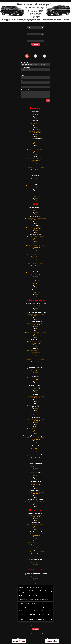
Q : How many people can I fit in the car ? (30, 596)
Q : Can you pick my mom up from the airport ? (31, 611)
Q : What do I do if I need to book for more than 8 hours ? (34, 600)
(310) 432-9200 (35, 178)
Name (23, 75)
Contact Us (35, 629)
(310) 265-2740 (35, 220)
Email (23, 80)
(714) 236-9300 (35, 526)
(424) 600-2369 (35, 238)
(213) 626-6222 (35, 457)
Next (48, 101)
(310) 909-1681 (35, 229)
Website (36, 116)
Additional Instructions (27, 90)
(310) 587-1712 (35, 274)
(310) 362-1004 (35, 576)
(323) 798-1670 (35, 476)
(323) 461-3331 (35, 485)
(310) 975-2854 (35, 293)
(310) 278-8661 (36, 407)
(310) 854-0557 (35, 325)
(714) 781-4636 (35, 553)
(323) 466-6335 (35, 494)
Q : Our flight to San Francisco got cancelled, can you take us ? (34, 615)
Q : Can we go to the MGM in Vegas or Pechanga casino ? (34, 607)
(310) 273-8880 (35, 380)
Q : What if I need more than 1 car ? (28, 603)
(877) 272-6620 (35, 256)
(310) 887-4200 (35, 316)
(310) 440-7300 (35, 421)
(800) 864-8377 (35, 517)
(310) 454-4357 (35, 124)
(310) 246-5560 (35, 247)
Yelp (36, 118)
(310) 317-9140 (35, 115)
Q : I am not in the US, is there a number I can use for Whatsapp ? (33, 591)
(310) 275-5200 (35, 142)
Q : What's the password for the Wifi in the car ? (31, 619)
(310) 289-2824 (35, 197)
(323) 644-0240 (35, 284)
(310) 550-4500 (35, 398)
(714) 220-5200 (35, 544)
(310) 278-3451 (35, 389)
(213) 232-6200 (35, 430)
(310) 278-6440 (35, 361)
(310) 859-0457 (35, 307)
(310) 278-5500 (35, 334)
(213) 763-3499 (35, 503)
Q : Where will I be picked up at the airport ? (31, 587)
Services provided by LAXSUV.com (35, 625)
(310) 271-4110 (35, 343)
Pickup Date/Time (26, 67)
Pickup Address (25, 62)
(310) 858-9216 (35, 352)
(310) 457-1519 (35, 133)
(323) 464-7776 (35, 466)
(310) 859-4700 (35, 370)
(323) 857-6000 (35, 448)
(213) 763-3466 (35, 439)
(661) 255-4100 (35, 562)
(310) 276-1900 (35, 188)
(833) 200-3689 (35, 535)
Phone (23, 85)
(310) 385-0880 (35, 151)
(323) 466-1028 (35, 211)
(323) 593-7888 (35, 169)
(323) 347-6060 (35, 160)
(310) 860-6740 (35, 265)
